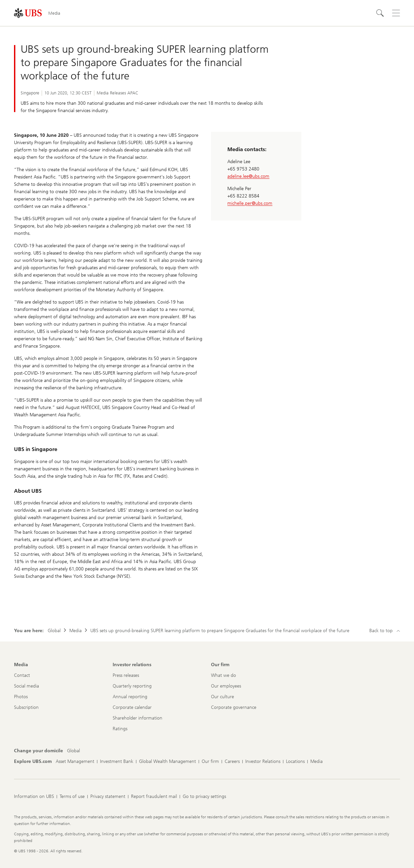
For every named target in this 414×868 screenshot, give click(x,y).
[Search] (380, 13)
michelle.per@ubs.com (250, 203)
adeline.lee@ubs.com (248, 176)
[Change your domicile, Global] (73, 751)
